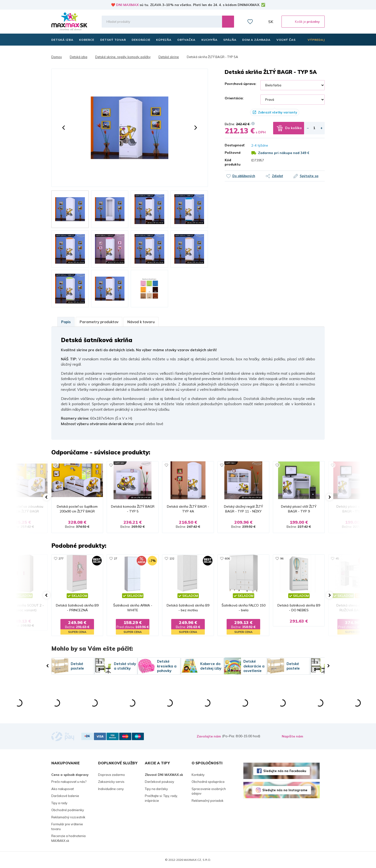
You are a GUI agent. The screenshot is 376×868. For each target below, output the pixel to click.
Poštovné (233, 153)
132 (172, 558)
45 (337, 558)
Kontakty (198, 775)
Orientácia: (234, 98)
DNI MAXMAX (127, 5)
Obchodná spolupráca (208, 782)
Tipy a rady (59, 803)
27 (116, 558)
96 (282, 558)
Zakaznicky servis (111, 782)
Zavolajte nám (209, 736)
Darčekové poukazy (159, 782)
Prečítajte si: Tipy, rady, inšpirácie (161, 798)
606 (227, 558)
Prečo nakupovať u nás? (69, 782)
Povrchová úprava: (241, 84)
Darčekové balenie (65, 796)
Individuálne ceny (111, 789)
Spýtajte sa (309, 176)
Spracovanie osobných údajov (209, 791)
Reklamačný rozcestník (68, 817)
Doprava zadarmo (112, 775)
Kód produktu (233, 162)
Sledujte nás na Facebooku (285, 771)
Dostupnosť (235, 145)
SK (271, 22)
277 (61, 558)
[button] (64, 128)
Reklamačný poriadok (208, 801)
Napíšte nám (292, 736)
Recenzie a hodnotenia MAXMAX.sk (68, 838)
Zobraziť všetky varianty (278, 112)
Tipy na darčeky (156, 789)
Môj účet (261, 22)
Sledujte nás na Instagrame (285, 790)
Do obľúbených (244, 176)
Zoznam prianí (250, 22)
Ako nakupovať (63, 789)
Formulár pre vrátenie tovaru (67, 826)
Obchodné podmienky (68, 810)
